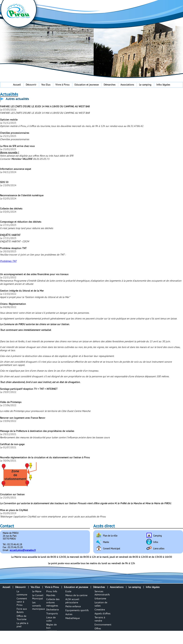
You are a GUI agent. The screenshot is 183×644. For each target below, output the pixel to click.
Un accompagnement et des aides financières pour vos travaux (34, 274)
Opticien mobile (9, 120)
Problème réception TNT (13, 248)
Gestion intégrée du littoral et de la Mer (22, 291)
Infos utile (52, 642)
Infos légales (163, 85)
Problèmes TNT (8, 261)
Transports (52, 613)
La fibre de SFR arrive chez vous (17, 146)
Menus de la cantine (76, 595)
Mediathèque (73, 618)
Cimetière (100, 610)
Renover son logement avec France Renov (23, 418)
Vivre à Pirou (62, 85)
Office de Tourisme (22, 618)
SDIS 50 (4, 182)
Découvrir (31, 85)
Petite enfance (73, 606)
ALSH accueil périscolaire (72, 601)
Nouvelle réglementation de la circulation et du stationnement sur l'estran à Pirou (45, 457)
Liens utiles (159, 548)
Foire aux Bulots (22, 610)
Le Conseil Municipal (38, 597)
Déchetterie (53, 610)
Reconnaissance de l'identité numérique (22, 195)
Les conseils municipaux (39, 606)
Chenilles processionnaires (15, 133)
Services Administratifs (102, 593)
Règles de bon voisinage (52, 628)
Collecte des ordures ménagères (53, 602)
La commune (22, 593)
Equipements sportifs (77, 610)
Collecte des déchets (11, 209)
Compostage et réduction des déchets (21, 222)
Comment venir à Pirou (22, 602)
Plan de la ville (110, 536)
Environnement (103, 625)
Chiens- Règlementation (13, 304)
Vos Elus (46, 85)
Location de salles (101, 604)
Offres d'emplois (100, 630)
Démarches (110, 85)
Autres (69, 614)
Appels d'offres (102, 613)
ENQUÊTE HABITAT (10, 235)
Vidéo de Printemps (11, 402)
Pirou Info (52, 591)
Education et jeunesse (87, 85)
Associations (127, 85)
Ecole (68, 591)
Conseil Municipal (112, 548)
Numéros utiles (51, 637)
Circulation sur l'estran (12, 494)
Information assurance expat (16, 169)
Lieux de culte (51, 619)
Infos (156, 542)
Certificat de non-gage (12, 444)
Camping (157, 536)
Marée (106, 542)
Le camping (145, 85)
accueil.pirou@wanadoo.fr (23, 550)
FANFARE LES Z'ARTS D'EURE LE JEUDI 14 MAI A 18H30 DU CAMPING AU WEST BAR (45, 106)
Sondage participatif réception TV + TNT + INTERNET (29, 389)
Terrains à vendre (100, 619)
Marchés (51, 595)
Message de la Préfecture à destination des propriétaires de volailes (37, 431)
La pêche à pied (22, 625)
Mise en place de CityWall (14, 510)
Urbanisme (100, 598)
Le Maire (37, 591)
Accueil (17, 85)
